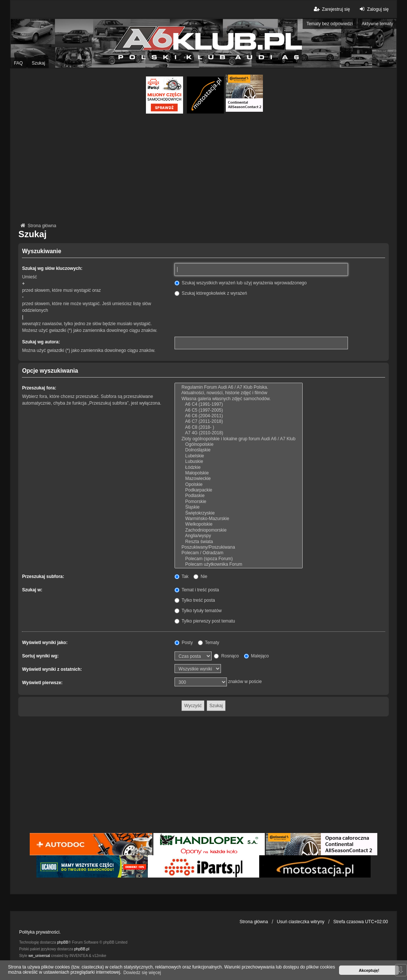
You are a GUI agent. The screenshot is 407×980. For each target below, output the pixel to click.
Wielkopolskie (239, 524)
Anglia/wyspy (239, 536)
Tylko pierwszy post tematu (205, 621)
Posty (184, 643)
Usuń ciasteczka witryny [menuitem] (301, 922)
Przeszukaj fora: (39, 388)
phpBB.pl (82, 949)
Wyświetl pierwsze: (42, 683)
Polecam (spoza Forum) (239, 559)
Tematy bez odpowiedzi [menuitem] (330, 24)
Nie (200, 576)
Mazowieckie (239, 479)
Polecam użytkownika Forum (239, 564)
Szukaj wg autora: (41, 342)
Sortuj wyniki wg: (40, 656)
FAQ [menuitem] (18, 63)
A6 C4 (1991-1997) (239, 404)
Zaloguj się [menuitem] (373, 9)
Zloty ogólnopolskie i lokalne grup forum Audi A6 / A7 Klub (239, 439)
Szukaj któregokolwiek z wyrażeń (211, 293)
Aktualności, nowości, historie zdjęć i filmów (239, 393)
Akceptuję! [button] (369, 970)
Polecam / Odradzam (239, 553)
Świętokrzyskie (239, 513)
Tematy (209, 643)
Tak (182, 576)
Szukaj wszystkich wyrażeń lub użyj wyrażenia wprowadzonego (241, 283)
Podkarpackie (239, 490)
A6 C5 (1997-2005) (239, 410)
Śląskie (239, 507)
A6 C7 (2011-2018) (239, 422)
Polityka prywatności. (40, 932)
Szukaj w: (32, 590)
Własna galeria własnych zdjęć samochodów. (239, 399)
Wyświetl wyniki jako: (45, 643)
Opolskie (239, 485)
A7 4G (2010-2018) (239, 433)
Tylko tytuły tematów (198, 611)
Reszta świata (239, 542)
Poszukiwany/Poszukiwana (239, 547)
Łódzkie (239, 468)
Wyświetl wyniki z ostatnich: (52, 669)
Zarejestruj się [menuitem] (331, 9)
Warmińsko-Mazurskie (239, 519)
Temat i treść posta (197, 590)
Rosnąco (226, 656)
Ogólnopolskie (239, 445)
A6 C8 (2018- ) (239, 427)
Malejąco (256, 656)
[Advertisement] (204, 169)
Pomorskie (239, 502)
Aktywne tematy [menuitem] (377, 24)
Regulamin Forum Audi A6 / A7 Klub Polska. (239, 387)
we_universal (39, 956)
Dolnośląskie (239, 450)
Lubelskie (239, 456)
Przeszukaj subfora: (43, 576)
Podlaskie (239, 496)
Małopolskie (239, 473)
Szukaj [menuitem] (38, 63)
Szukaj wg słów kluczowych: (52, 268)
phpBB (63, 942)
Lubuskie (239, 462)
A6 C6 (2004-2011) (239, 416)
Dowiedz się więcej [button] (142, 973)
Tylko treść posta (195, 600)
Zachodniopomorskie (239, 530)
